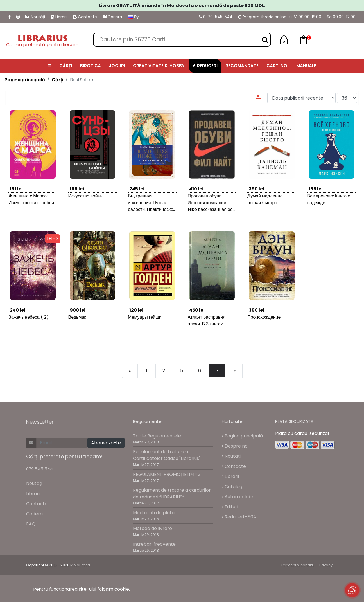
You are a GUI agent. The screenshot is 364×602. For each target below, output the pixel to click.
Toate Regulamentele (157, 436)
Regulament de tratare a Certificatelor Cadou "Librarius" (167, 455)
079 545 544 (39, 469)
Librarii (59, 17)
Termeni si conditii (297, 565)
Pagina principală (25, 80)
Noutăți (35, 17)
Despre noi (235, 446)
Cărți (57, 80)
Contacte (85, 17)
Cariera (112, 17)
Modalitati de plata (154, 513)
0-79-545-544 (216, 17)
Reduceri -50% (239, 517)
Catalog (232, 487)
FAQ (31, 524)
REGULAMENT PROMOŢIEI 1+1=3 (167, 474)
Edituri (230, 507)
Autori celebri (238, 497)
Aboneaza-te (106, 443)
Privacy (326, 565)
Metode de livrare (152, 528)
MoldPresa (80, 565)
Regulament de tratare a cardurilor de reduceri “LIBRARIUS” (172, 494)
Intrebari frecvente (154, 544)
